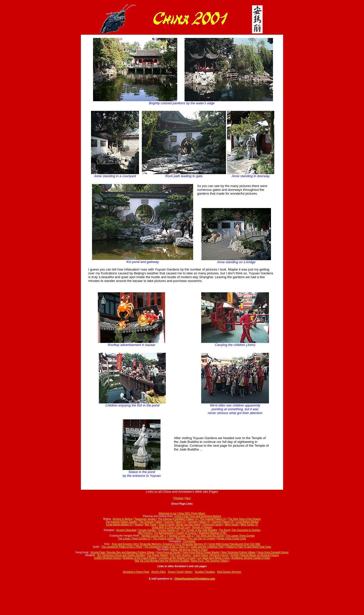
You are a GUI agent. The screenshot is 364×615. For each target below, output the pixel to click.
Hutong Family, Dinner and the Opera (179, 525)
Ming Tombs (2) (249, 525)
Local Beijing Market (247, 522)
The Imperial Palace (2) (213, 519)
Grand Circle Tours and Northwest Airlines (198, 516)
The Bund (224, 530)
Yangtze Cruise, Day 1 (154, 536)
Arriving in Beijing (122, 519)
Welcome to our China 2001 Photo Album (182, 513)
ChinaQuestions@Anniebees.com (195, 579)
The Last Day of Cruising (201, 538)
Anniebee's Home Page (136, 572)
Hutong (139, 525)
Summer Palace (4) (223, 522)
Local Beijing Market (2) (119, 525)
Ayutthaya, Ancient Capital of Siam (251, 558)
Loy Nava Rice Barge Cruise (213, 558)
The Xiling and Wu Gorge (210, 536)
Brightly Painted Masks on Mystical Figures (255, 555)
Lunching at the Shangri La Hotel (177, 558)
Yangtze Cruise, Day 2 (181, 536)
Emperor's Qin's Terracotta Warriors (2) (185, 544)
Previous (178, 498)
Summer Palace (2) (175, 522)
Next (188, 498)
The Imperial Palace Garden (121, 522)
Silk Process (145, 533)
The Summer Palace (151, 522)
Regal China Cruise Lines (232, 538)
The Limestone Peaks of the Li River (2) (166, 547)
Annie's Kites (158, 572)
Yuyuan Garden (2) (168, 530)
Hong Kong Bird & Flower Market (201, 552)
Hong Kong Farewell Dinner (273, 552)
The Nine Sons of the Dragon (244, 519)
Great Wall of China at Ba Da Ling (171, 527)
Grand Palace (201, 555)
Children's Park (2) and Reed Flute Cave (248, 547)
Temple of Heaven (202, 527)
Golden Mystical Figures (108, 558)
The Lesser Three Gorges (240, 536)
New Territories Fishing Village (238, 552)
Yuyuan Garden (147, 530)
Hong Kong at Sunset (168, 552)
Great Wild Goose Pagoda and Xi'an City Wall (234, 544)
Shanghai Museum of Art (212, 533)
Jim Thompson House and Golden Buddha (121, 555)
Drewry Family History (180, 572)
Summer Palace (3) (199, 522)
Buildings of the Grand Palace (140, 558)
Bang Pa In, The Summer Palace (210, 561)
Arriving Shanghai (126, 530)
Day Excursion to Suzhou (246, 530)
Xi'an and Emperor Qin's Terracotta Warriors (137, 544)
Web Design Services (229, 572)
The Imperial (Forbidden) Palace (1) (178, 519)
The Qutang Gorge (163, 538)
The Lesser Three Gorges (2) (134, 538)
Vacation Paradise (205, 572)
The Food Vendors (180, 555)
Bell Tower (151, 525)
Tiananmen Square (145, 519)
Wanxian (181, 538)
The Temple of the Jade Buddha (199, 530)
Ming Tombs (232, 525)
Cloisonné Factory (213, 525)
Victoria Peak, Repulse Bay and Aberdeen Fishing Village (122, 552)
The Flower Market (157, 555)
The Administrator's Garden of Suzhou (175, 533)
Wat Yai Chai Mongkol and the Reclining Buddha (162, 561)
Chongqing (189, 541)
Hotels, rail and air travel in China (189, 550)
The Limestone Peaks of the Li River (122, 547)
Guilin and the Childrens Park (207, 547)
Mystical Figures (219, 555)
